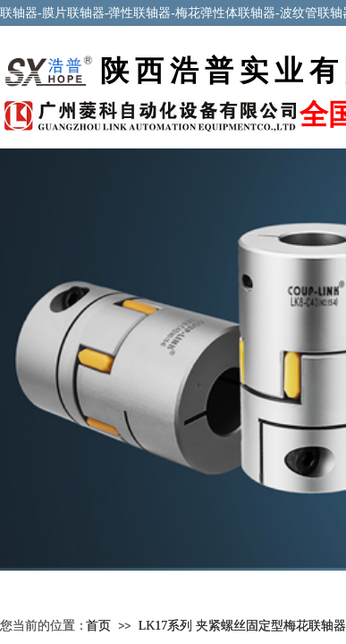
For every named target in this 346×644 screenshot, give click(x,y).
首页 (98, 626)
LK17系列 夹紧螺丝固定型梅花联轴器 (242, 626)
